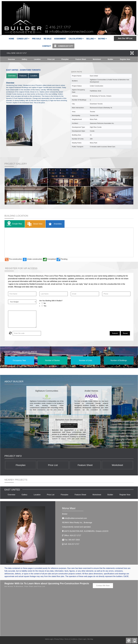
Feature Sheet (81, 59)
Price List (51, 59)
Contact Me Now (103, 586)
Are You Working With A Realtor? (51, 301)
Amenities (54, 224)
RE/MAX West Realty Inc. (77, 523)
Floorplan (65, 59)
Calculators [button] (76, 39)
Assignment (60, 39)
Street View (34, 224)
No (45, 303)
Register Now (125, 59)
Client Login (82, 639)
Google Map (14, 224)
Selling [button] (91, 39)
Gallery (24, 59)
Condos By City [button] (63, 46)
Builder (110, 59)
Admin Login (49, 639)
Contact (47, 46)
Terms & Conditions (71, 639)
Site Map (90, 639)
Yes (45, 306)
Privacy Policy (59, 639)
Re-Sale (48, 39)
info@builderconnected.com (76, 518)
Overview (11, 59)
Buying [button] (103, 39)
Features (23, 76)
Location (37, 59)
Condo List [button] (23, 39)
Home (11, 39)
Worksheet (97, 59)
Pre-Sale (37, 39)
